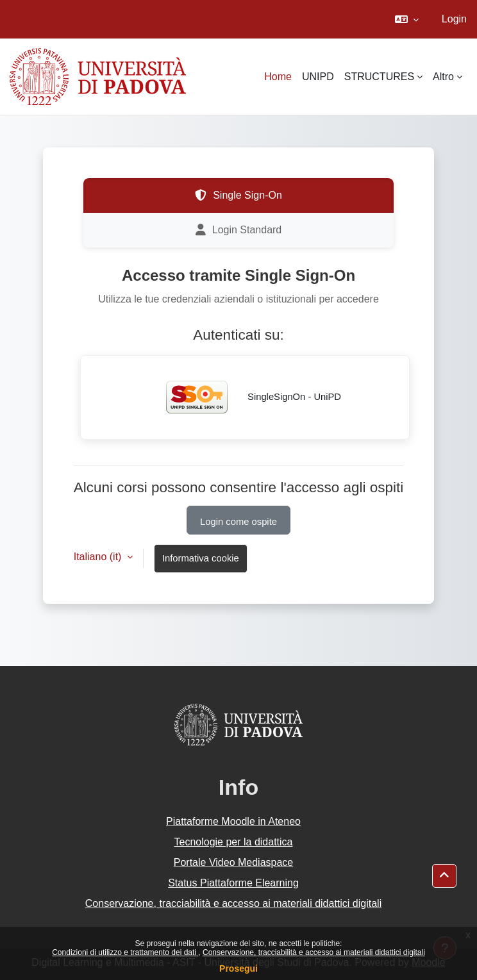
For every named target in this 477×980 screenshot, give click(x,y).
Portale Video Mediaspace (234, 862)
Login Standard (239, 230)
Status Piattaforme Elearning (233, 883)
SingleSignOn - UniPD (245, 397)
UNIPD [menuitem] (318, 77)
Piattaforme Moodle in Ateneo (233, 821)
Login (454, 19)
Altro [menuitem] (443, 77)
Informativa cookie (201, 558)
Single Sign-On (238, 195)
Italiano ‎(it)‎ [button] (99, 557)
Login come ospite (238, 522)
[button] (407, 19)
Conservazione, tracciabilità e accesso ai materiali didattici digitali (314, 952)
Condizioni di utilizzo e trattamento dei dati (125, 952)
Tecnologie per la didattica (233, 842)
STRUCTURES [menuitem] (379, 77)
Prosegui (238, 968)
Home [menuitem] (278, 77)
